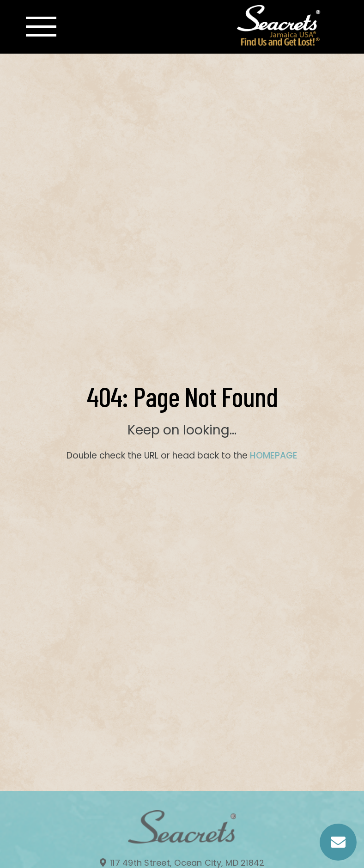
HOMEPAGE (274, 455)
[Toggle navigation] (41, 27)
